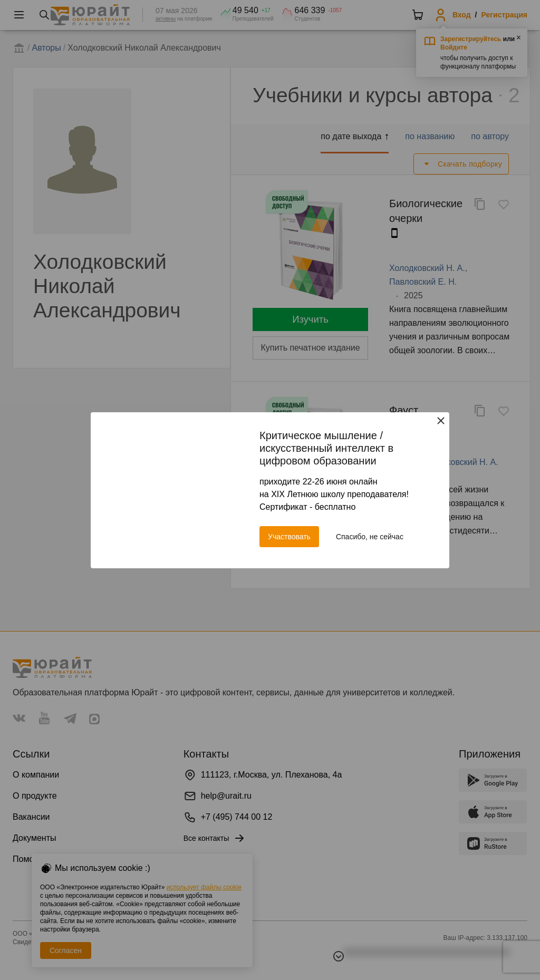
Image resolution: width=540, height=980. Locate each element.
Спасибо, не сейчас (370, 537)
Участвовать (289, 537)
